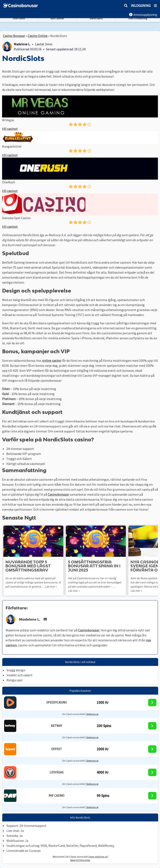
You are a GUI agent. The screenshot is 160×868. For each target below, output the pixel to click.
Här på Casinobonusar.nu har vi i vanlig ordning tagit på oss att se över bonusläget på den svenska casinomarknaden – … (94, 582)
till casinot (10, 129)
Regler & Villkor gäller (80, 860)
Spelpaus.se (92, 714)
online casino (52, 361)
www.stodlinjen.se (98, 857)
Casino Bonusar (14, 36)
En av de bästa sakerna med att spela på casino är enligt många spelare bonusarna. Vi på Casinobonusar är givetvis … (33, 582)
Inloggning (141, 6)
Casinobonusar (58, 494)
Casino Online (38, 36)
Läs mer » (51, 586)
